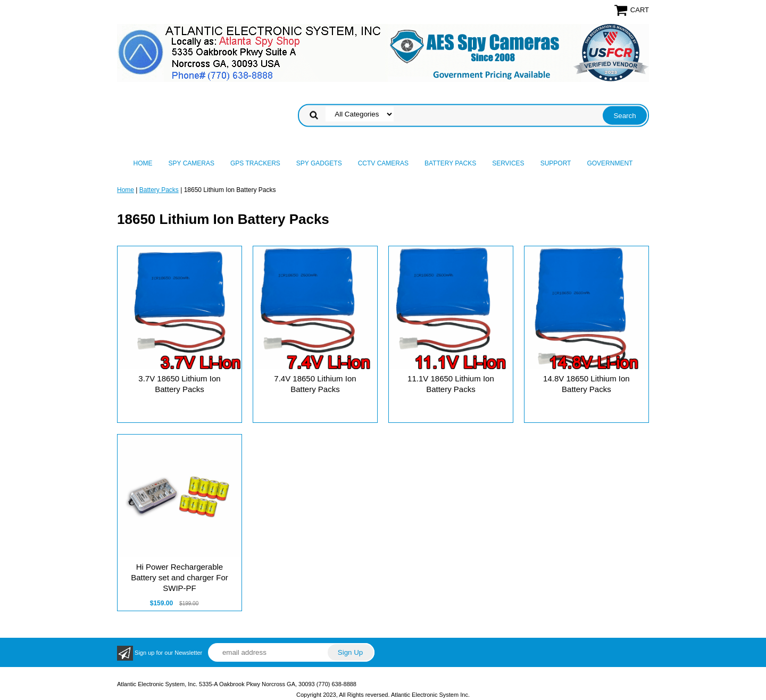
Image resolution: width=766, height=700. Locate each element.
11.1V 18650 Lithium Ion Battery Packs (451, 384)
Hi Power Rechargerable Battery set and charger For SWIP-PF (180, 577)
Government (610, 163)
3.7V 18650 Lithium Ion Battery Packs (179, 384)
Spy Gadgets (319, 163)
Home (143, 163)
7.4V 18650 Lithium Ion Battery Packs (315, 384)
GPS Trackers (255, 163)
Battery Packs (450, 163)
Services (508, 163)
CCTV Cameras (383, 163)
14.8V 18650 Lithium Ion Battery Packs (586, 384)
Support (556, 163)
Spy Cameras (191, 163)
